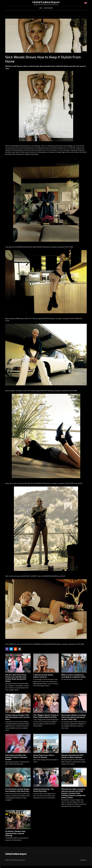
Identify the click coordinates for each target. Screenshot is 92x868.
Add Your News (48, 8)
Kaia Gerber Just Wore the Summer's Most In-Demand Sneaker (16, 757)
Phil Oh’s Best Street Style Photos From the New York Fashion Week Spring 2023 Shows (16, 678)
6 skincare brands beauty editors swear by (43, 676)
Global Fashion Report (46, 2)
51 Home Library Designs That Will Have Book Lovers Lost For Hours (18, 717)
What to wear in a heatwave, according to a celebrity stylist (73, 676)
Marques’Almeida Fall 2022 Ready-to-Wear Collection (72, 756)
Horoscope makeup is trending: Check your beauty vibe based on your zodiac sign (74, 717)
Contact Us (83, 860)
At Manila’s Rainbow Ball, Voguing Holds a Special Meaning (15, 833)
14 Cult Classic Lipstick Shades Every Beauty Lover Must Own (17, 790)
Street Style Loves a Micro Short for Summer (44, 756)
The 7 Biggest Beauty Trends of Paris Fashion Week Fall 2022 (46, 716)
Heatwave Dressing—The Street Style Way (43, 790)
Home (41, 8)
